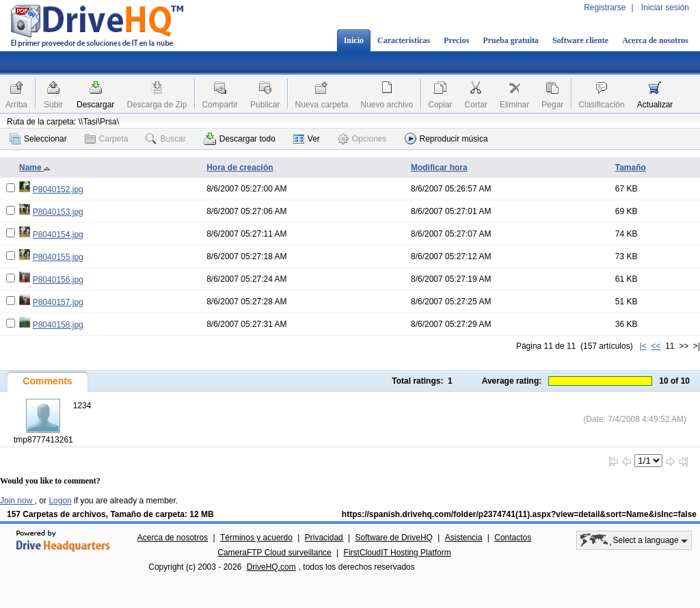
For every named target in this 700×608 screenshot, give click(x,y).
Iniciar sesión (665, 8)
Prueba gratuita (511, 40)
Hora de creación (240, 168)
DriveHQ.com (271, 567)
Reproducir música (446, 138)
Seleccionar (38, 139)
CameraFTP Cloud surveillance (274, 553)
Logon (60, 501)
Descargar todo (240, 139)
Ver (307, 139)
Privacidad (324, 538)
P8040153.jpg (58, 212)
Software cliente (580, 40)
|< (643, 346)
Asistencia (464, 538)
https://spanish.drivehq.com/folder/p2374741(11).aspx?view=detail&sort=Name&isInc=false (519, 514)
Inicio (354, 40)
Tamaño (631, 168)
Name (35, 168)
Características (404, 40)
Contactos (513, 538)
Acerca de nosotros (655, 40)
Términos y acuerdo (256, 538)
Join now (17, 501)
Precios (456, 40)
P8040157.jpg (58, 302)
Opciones (362, 139)
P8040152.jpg (58, 189)
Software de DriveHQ (394, 538)
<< (656, 346)
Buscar (165, 139)
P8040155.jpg (58, 257)
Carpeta (107, 139)
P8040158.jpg (58, 325)
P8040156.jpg (58, 280)
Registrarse (605, 8)
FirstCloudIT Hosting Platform (398, 553)
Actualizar (655, 105)
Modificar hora (439, 168)
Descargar (95, 105)
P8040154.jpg (58, 235)
